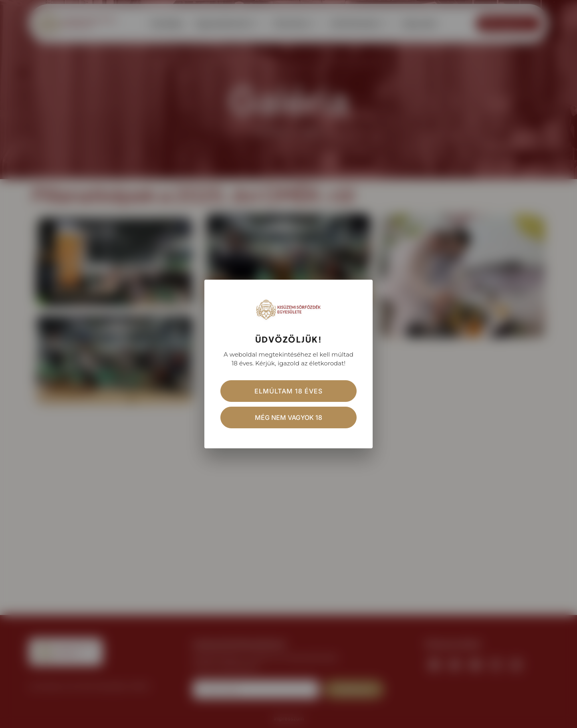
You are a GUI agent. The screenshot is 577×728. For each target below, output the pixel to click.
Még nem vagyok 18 (288, 417)
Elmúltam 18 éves (288, 391)
